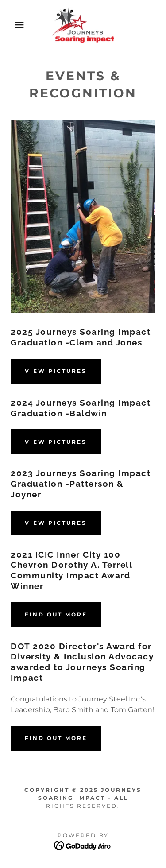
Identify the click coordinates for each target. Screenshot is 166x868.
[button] (13, 25)
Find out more (56, 614)
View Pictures (56, 371)
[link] (83, 25)
